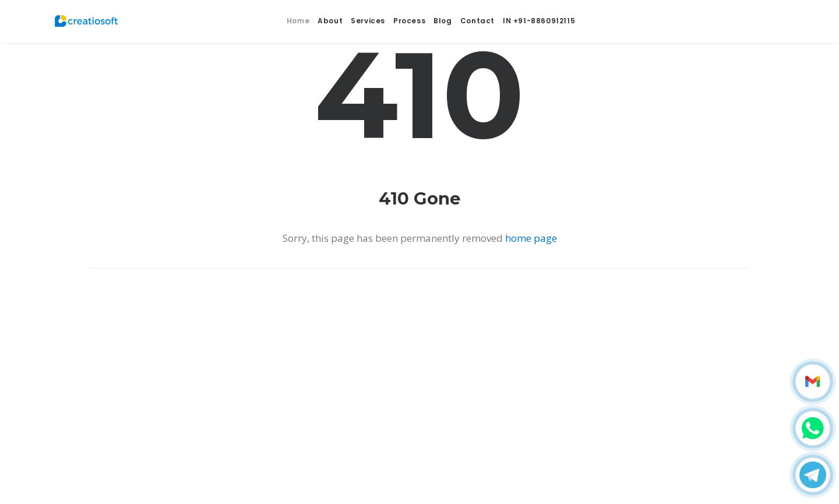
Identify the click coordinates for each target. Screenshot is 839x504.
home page (531, 238)
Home (298, 16)
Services (368, 17)
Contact (477, 16)
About (330, 16)
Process (409, 16)
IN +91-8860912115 (539, 16)
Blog (443, 16)
